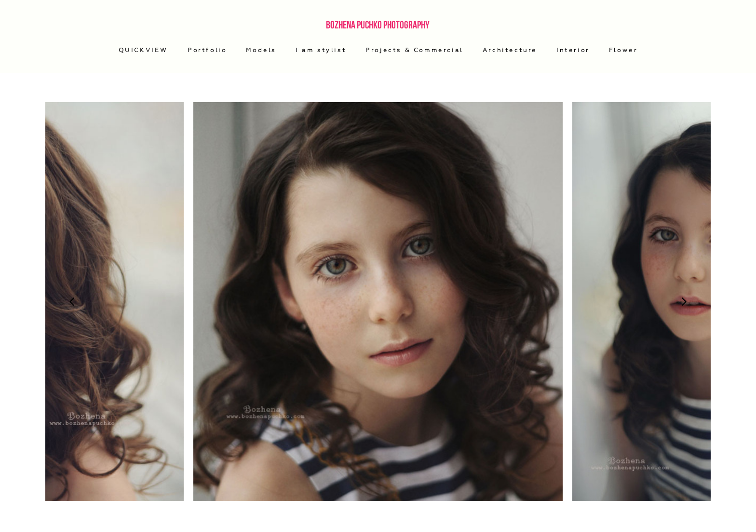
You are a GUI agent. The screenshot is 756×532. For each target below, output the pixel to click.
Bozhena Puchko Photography (378, 25)
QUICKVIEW (143, 50)
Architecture (510, 50)
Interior (573, 50)
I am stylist (321, 50)
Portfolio (207, 50)
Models (261, 50)
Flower (623, 50)
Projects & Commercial (414, 50)
